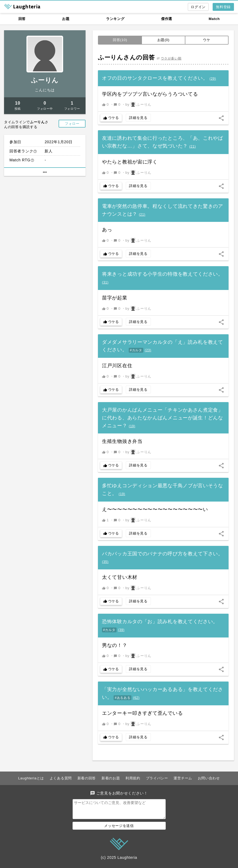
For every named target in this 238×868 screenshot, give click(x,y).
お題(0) (163, 40)
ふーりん (45, 80)
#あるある (123, 698)
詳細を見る (138, 118)
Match (214, 19)
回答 (22, 19)
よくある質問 (61, 778)
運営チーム (183, 778)
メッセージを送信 (119, 829)
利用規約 (133, 778)
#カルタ (136, 350)
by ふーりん (139, 104)
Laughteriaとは (31, 778)
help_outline (35, 151)
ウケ (207, 40)
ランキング (115, 19)
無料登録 (223, 7)
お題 (66, 19)
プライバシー (157, 778)
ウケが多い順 (171, 58)
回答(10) (120, 40)
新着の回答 (87, 778)
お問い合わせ (209, 778)
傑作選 (167, 19)
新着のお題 (111, 778)
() (213, 79)
